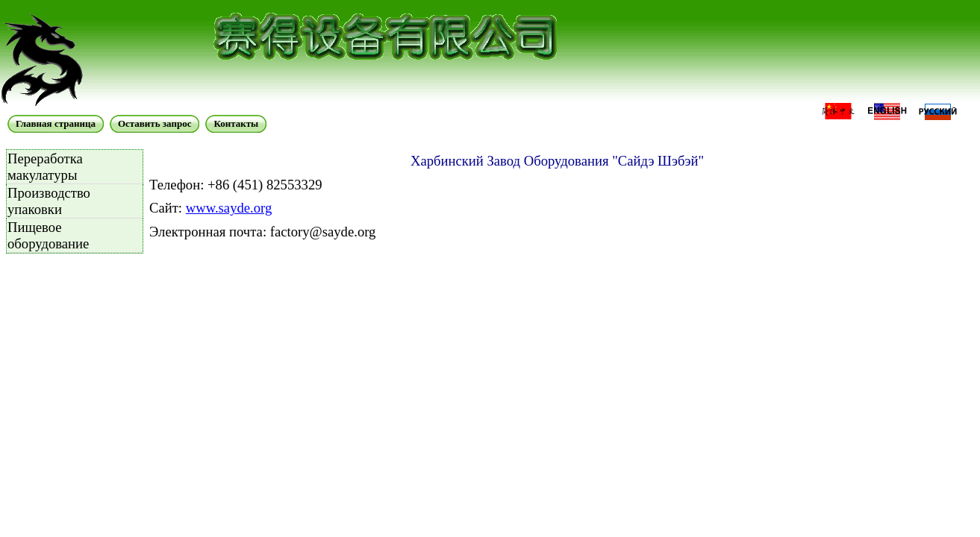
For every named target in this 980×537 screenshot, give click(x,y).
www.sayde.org (229, 208)
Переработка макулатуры (45, 167)
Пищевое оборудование (48, 235)
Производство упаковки (49, 201)
